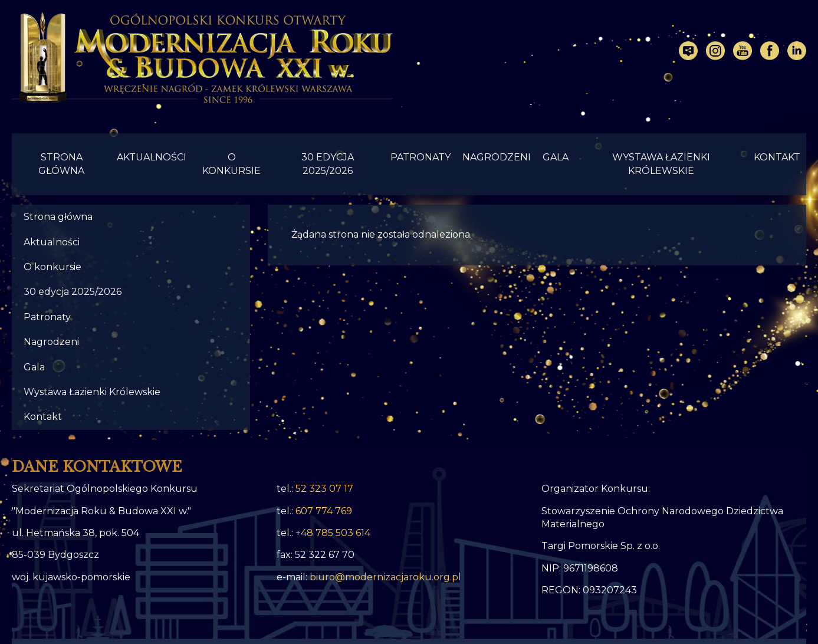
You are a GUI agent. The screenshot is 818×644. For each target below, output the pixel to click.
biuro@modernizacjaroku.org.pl (385, 577)
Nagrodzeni (497, 157)
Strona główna (61, 164)
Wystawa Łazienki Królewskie (661, 164)
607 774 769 (324, 511)
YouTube (743, 51)
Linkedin (797, 51)
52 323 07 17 (324, 489)
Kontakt (777, 157)
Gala (556, 157)
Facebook (770, 51)
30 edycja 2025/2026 (328, 164)
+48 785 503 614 (333, 533)
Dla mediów (688, 51)
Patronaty (421, 157)
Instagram (715, 51)
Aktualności (152, 157)
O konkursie (231, 164)
